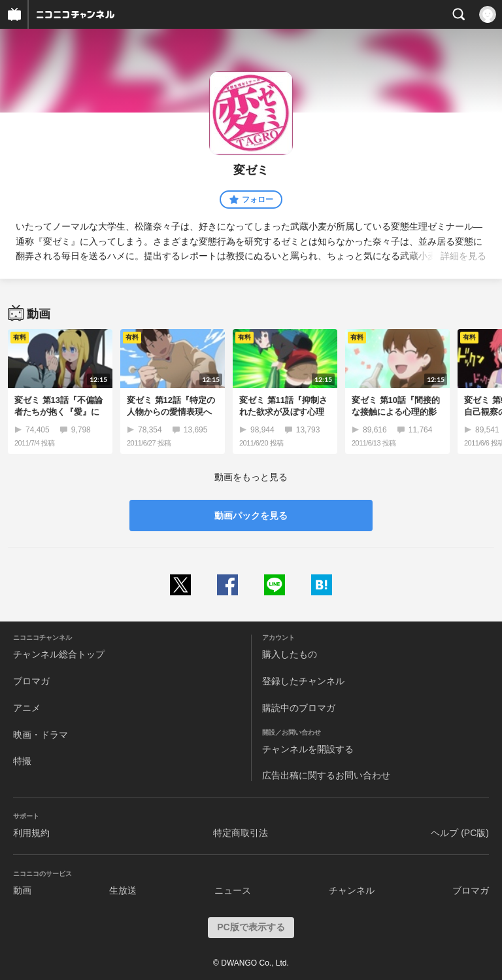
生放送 (123, 890)
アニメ (27, 708)
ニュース (233, 890)
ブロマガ (31, 681)
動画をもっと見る (251, 477)
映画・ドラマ (41, 735)
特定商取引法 (241, 833)
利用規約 (31, 833)
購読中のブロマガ (299, 708)
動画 (22, 890)
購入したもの (290, 654)
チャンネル (352, 890)
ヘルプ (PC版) (460, 833)
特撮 (22, 761)
